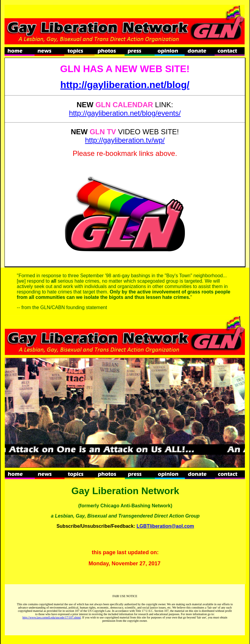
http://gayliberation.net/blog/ (125, 85)
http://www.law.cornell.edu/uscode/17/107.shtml (52, 617)
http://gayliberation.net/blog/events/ (125, 113)
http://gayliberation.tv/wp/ (125, 140)
